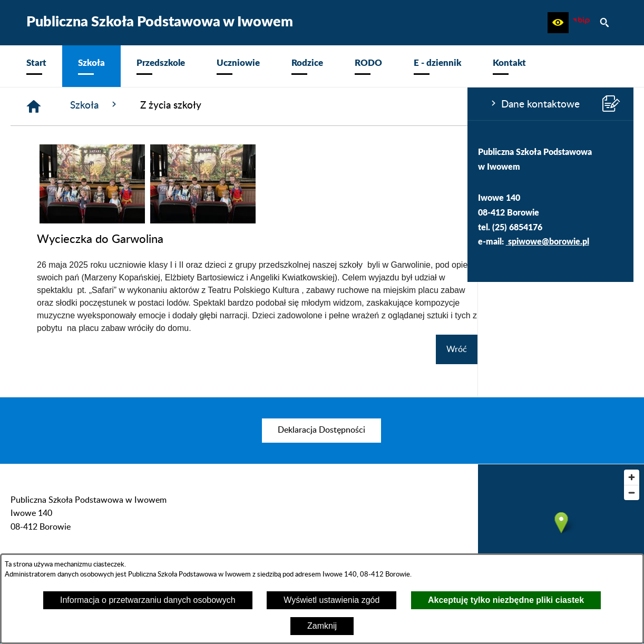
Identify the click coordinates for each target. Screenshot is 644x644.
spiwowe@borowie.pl (81, 241)
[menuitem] (36, 66)
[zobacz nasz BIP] (581, 23)
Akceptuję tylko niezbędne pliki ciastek (506, 600)
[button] (558, 23)
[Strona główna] (190, 106)
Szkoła (251, 105)
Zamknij (322, 626)
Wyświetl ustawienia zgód (331, 600)
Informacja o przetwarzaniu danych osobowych (148, 600)
